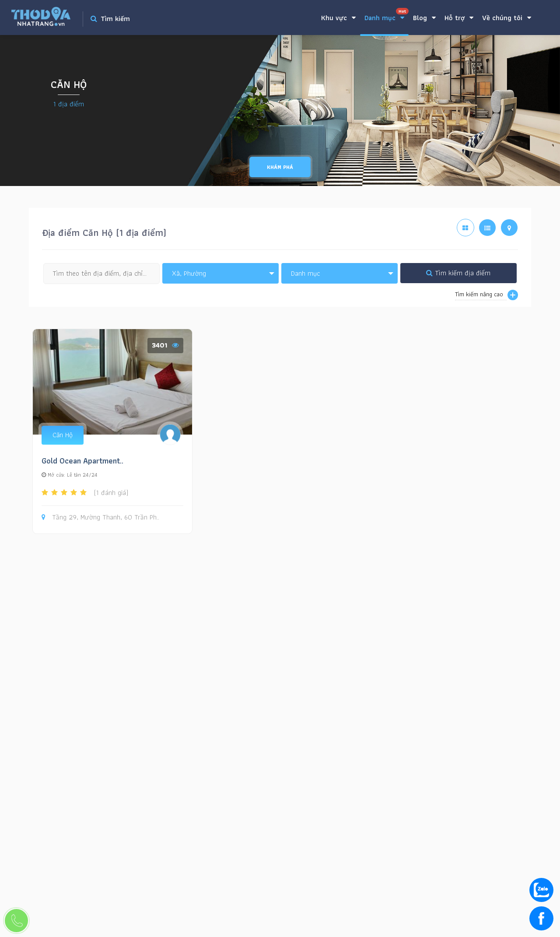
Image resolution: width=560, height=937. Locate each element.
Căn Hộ (63, 435)
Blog (424, 18)
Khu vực (338, 18)
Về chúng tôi (507, 18)
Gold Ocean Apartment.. (82, 461)
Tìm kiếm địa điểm (458, 273)
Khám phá (280, 167)
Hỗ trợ (459, 18)
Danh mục (387, 16)
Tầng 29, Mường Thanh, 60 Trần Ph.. (100, 518)
